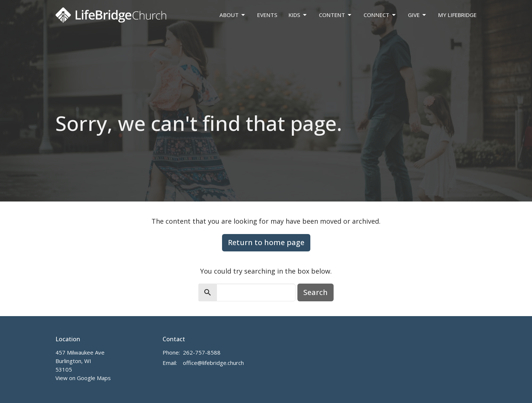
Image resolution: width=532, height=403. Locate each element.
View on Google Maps (83, 378)
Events (267, 15)
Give (417, 15)
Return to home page (266, 242)
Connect (380, 15)
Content (336, 15)
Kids (298, 15)
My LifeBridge (457, 15)
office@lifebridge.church (213, 363)
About (233, 15)
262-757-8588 (202, 352)
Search (316, 292)
